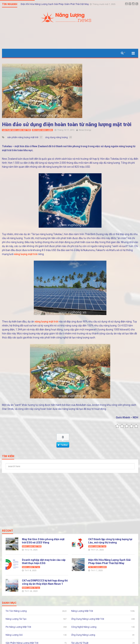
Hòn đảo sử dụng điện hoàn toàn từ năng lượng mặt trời (67, 124)
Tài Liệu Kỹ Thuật (80, 643)
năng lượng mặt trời (26, 254)
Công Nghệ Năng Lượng (84, 627)
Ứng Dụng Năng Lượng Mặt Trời (88, 619)
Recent (8, 531)
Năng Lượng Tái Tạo (97, 546)
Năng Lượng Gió (14, 635)
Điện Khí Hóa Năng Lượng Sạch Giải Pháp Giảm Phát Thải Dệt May (55, 4)
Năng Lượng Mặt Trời (32, 546)
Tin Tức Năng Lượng (97, 567)
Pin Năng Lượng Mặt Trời (18, 627)
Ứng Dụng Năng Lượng (42, 130)
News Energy (85, 130)
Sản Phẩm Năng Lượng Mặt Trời (16, 130)
